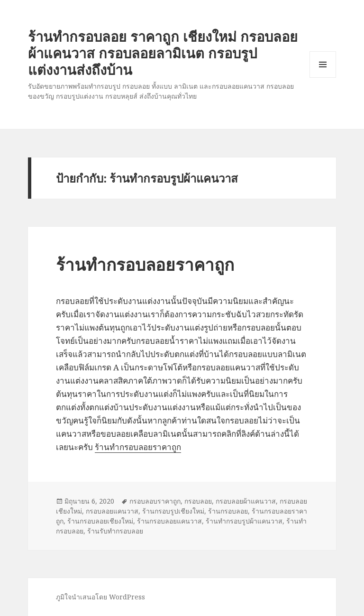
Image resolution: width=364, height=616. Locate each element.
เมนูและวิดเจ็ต (323, 64)
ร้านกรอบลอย (228, 511)
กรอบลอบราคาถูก (155, 501)
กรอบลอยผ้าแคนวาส (246, 501)
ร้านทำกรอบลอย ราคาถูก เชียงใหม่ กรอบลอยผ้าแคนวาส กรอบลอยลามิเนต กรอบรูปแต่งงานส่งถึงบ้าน (163, 53)
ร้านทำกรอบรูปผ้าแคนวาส (244, 521)
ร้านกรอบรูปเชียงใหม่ (173, 511)
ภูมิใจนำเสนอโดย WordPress (100, 597)
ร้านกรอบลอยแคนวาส (169, 521)
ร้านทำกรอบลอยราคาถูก (145, 264)
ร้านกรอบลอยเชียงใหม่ (100, 521)
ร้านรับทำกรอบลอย (115, 531)
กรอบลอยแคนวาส (112, 511)
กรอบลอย (198, 501)
